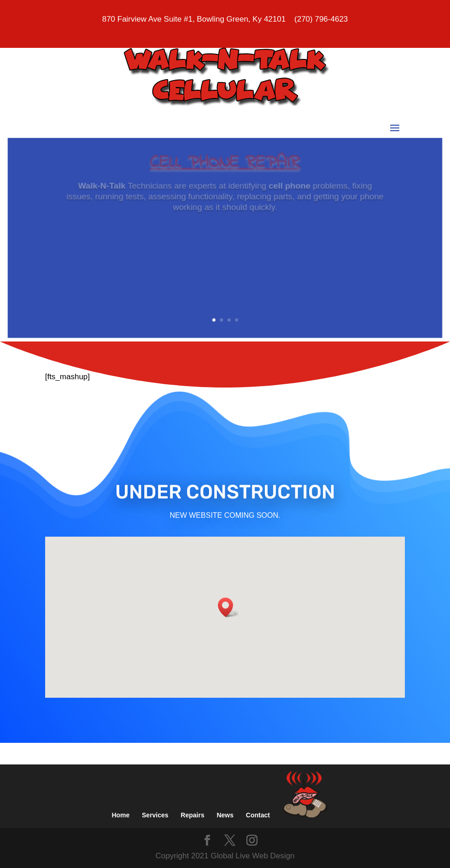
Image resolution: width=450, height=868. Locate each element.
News (225, 815)
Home (120, 815)
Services (155, 815)
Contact (258, 815)
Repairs (192, 815)
